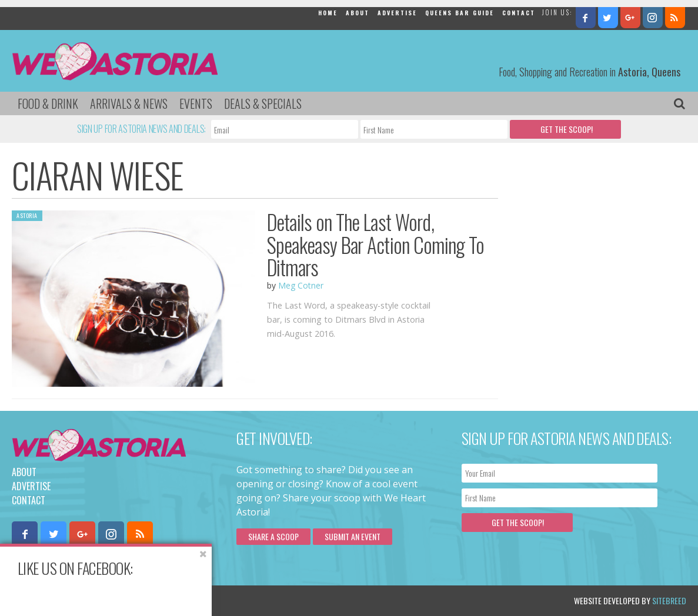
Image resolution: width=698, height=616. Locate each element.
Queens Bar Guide (460, 13)
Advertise (397, 13)
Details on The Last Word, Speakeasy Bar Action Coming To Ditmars (376, 244)
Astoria (27, 215)
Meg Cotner (301, 285)
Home (328, 13)
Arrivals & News (129, 103)
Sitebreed (669, 600)
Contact (519, 13)
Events (196, 103)
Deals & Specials (263, 103)
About (358, 13)
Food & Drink (48, 103)
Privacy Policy (131, 600)
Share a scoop (273, 536)
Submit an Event (353, 536)
